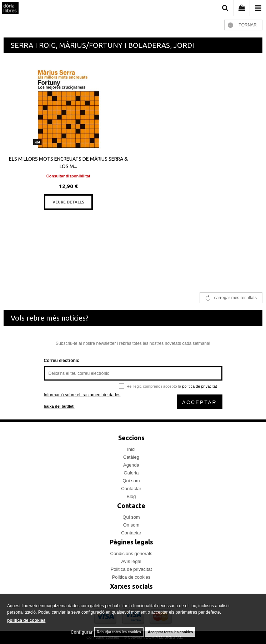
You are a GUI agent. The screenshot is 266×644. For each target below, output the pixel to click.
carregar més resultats (235, 298)
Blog (131, 496)
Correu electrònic (62, 361)
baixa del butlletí (59, 406)
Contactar (131, 489)
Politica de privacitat (131, 569)
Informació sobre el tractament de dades (82, 395)
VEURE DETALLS (68, 202)
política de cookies (26, 620)
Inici (131, 449)
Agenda (131, 465)
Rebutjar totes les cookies (119, 632)
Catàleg (131, 457)
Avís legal (131, 561)
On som (131, 525)
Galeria (131, 473)
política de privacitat (199, 386)
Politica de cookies (131, 577)
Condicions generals (131, 554)
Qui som (131, 481)
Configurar (82, 632)
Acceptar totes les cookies (170, 632)
